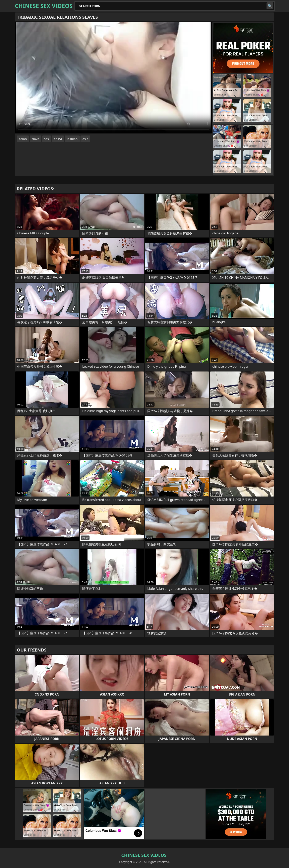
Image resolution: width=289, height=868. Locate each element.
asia (85, 139)
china (58, 139)
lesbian (72, 139)
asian (23, 139)
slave (36, 139)
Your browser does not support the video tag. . (114, 78)
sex (47, 139)
